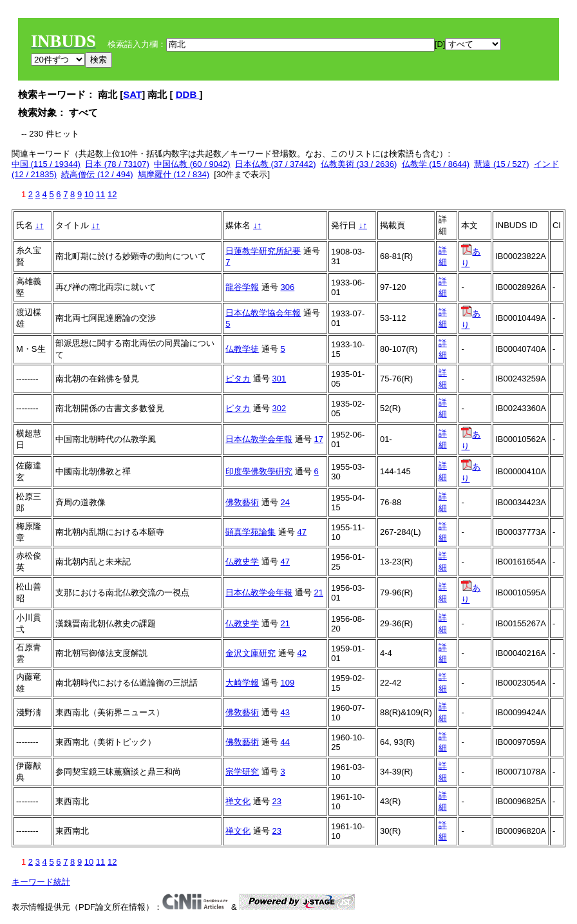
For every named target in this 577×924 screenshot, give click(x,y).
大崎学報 (242, 683)
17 (319, 439)
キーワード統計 (41, 882)
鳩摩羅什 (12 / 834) (174, 174)
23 (277, 801)
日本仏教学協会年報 (263, 313)
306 (288, 287)
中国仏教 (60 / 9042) (192, 164)
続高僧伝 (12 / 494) (97, 174)
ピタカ (238, 379)
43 (285, 712)
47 (302, 532)
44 (285, 742)
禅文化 (238, 801)
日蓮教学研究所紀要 (263, 251)
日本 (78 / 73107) (117, 164)
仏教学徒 (242, 349)
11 (100, 194)
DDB (188, 94)
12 (112, 194)
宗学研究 (242, 772)
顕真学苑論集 (251, 532)
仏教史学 (242, 562)
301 (279, 379)
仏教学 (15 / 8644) (436, 164)
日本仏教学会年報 (259, 439)
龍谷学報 (242, 287)
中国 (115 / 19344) (46, 164)
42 (302, 653)
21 (319, 592)
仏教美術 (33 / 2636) (359, 164)
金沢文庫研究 (251, 653)
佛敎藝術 (242, 502)
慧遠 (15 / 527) (501, 164)
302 (279, 408)
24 (285, 502)
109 (288, 683)
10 (89, 194)
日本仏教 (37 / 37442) (276, 164)
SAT (132, 94)
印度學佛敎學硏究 (259, 471)
